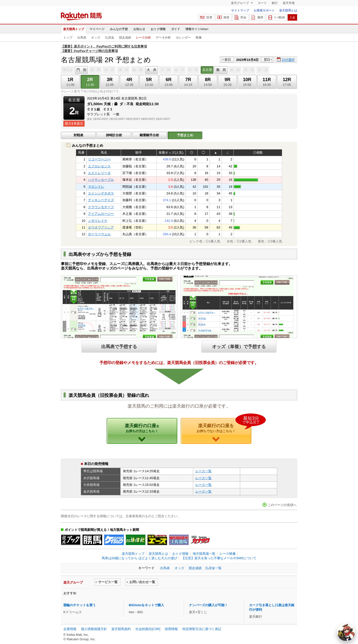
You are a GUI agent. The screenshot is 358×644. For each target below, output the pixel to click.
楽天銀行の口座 (142, 428)
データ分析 (163, 38)
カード (262, 3)
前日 (228, 60)
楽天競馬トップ (74, 29)
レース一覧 (203, 471)
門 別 (81, 70)
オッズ (96, 38)
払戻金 (110, 38)
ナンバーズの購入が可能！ (208, 605)
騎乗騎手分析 (149, 135)
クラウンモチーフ (101, 207)
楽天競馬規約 (121, 629)
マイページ (97, 29)
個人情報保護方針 (94, 629)
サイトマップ (240, 10)
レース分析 (143, 38)
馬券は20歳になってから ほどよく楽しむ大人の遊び (139, 558)
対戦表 (78, 135)
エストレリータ (99, 173)
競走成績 (125, 38)
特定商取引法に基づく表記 (202, 629)
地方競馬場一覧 (204, 554)
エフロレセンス (99, 166)
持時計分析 (114, 135)
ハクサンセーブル (101, 180)
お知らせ (139, 29)
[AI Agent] (346, 632)
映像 (199, 38)
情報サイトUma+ (197, 29)
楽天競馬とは (288, 10)
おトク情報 (158, 29)
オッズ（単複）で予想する (239, 346)
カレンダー (183, 38)
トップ (68, 38)
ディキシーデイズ (101, 200)
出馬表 (82, 38)
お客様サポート (264, 10)
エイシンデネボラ (101, 193)
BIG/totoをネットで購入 (146, 605)
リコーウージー (99, 159)
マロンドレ (96, 187)
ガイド (176, 29)
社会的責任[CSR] (148, 629)
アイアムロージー (101, 214)
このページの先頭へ (282, 505)
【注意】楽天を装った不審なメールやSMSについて (219, 558)
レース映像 (228, 554)
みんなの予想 (119, 29)
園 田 (221, 70)
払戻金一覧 (213, 568)
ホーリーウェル (99, 234)
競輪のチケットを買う (80, 605)
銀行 (275, 3)
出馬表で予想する (119, 346)
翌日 (267, 60)
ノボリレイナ (98, 221)
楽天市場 (289, 3)
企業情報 (70, 629)
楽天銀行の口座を (224, 425)
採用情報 (171, 629)
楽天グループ (240, 3)
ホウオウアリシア (101, 227)
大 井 (152, 70)
